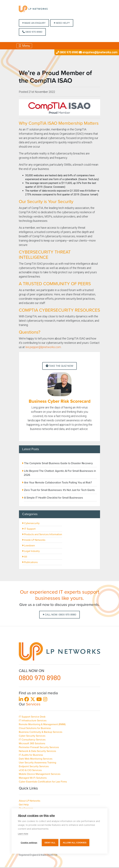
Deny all (50, 843)
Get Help (24, 805)
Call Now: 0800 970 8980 (59, 615)
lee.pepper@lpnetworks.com (43, 347)
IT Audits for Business (31, 755)
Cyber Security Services (32, 736)
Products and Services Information (42, 534)
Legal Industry (31, 551)
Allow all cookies (75, 843)
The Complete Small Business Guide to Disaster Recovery (58, 463)
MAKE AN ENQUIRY (34, 23)
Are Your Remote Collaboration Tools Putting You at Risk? (58, 483)
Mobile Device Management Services (40, 774)
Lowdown (29, 546)
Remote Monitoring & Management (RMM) (42, 724)
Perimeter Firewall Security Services (39, 747)
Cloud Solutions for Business (35, 728)
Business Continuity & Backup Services (41, 732)
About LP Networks (30, 801)
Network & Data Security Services (37, 751)
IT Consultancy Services (32, 740)
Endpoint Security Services (34, 766)
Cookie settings (29, 843)
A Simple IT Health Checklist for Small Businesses (53, 498)
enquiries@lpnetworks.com (98, 52)
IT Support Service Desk (32, 717)
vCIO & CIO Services (30, 770)
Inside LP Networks (34, 540)
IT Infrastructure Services (33, 721)
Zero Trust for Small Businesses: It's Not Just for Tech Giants (59, 490)
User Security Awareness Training (37, 763)
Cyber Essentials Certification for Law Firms (43, 782)
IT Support (29, 529)
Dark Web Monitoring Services (36, 759)
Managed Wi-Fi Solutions (33, 778)
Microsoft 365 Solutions (32, 743)
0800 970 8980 (32, 32)
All (25, 557)
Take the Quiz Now (59, 366)
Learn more (23, 834)
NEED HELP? (62, 23)
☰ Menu (24, 46)
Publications (30, 562)
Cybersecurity (31, 523)
